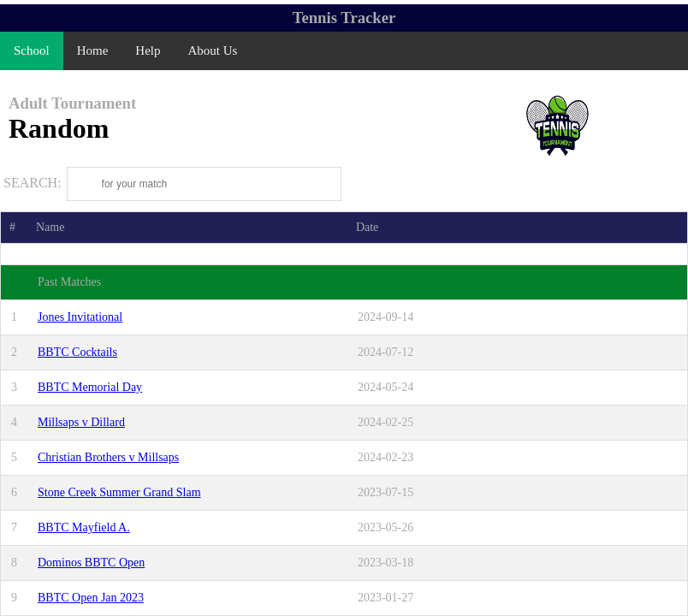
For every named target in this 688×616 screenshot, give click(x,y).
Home (93, 50)
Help (148, 50)
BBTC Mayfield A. (84, 527)
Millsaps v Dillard (81, 422)
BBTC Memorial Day (90, 387)
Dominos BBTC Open (91, 563)
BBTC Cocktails (77, 352)
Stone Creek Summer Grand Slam (119, 492)
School (32, 50)
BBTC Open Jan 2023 (91, 598)
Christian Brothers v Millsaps (108, 457)
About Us (213, 50)
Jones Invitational (80, 317)
